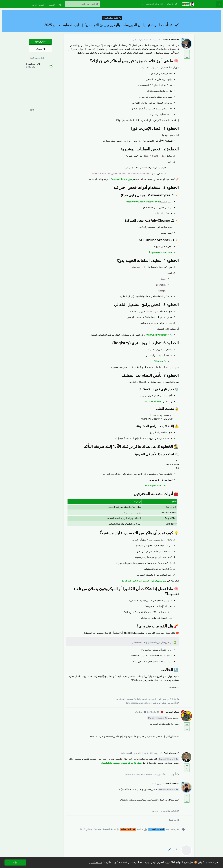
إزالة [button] (15, 862)
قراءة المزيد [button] (95, 862)
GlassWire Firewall (153, 401)
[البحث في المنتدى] (82, 4)
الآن (31, 110)
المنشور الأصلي (36, 58)
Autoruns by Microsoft (158, 335)
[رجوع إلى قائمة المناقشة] (219, 4)
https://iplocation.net (155, 485)
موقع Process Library (121, 179)
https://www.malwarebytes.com (143, 202)
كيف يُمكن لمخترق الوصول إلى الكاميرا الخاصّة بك (144, 581)
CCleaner (158, 361)
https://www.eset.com (161, 252)
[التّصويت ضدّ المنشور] (187, 57)
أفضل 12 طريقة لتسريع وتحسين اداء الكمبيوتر (122, 763)
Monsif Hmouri (156, 718)
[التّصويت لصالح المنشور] (187, 52)
